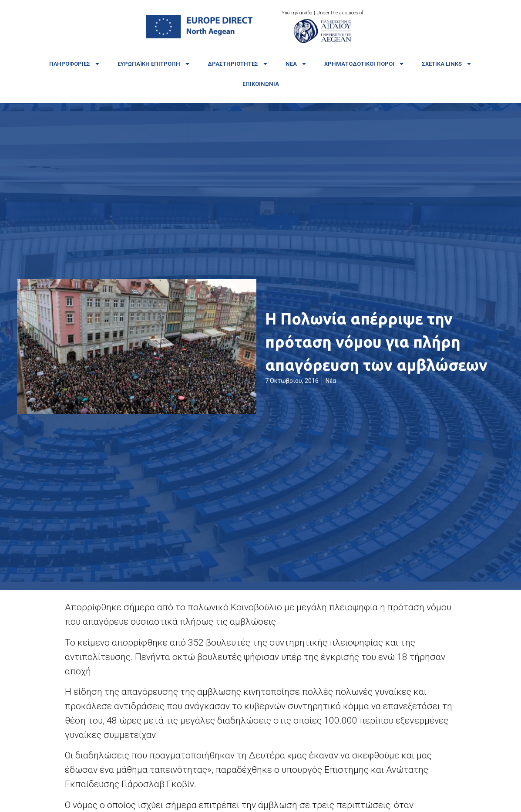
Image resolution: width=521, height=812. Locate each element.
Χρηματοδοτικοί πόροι (364, 64)
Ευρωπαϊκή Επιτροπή (154, 64)
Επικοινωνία (261, 84)
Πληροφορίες (75, 64)
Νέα (296, 64)
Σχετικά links (447, 64)
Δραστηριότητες (238, 64)
